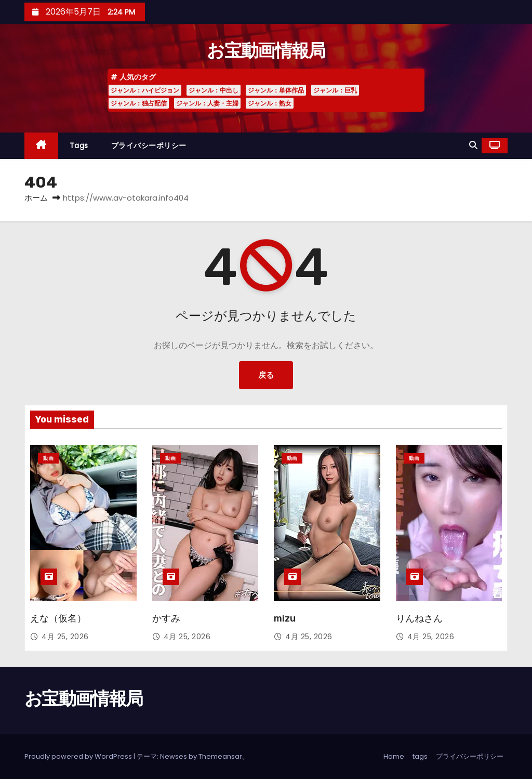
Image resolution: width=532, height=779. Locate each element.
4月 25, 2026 (65, 637)
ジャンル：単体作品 (276, 90)
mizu (285, 618)
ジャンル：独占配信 (139, 103)
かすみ (166, 618)
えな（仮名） (58, 618)
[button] (473, 145)
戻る (266, 375)
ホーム (36, 198)
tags (79, 146)
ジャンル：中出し (214, 90)
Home (394, 756)
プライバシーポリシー (149, 146)
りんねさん (419, 618)
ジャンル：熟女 (270, 103)
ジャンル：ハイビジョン (145, 90)
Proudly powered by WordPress (79, 756)
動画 (48, 458)
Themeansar (220, 756)
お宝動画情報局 (266, 51)
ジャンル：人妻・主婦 (207, 103)
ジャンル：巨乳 (335, 90)
